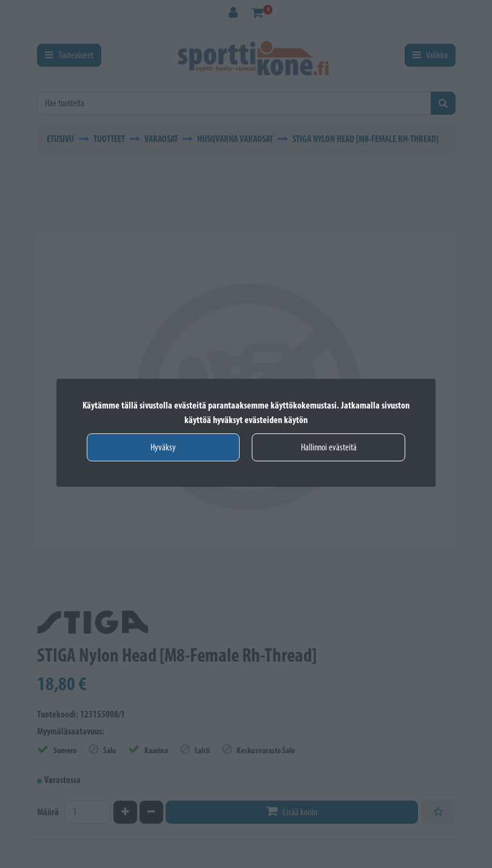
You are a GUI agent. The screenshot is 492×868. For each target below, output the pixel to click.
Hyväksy (163, 447)
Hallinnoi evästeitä (329, 447)
